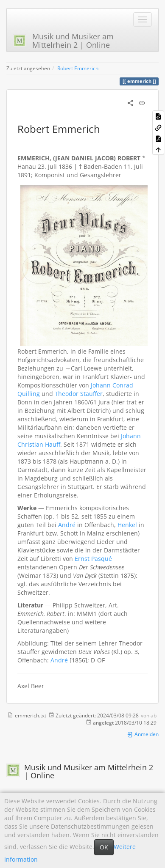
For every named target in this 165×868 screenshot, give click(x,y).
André (67, 525)
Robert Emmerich (78, 68)
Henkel (127, 525)
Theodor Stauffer (79, 394)
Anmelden (143, 734)
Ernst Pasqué (93, 559)
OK (104, 847)
